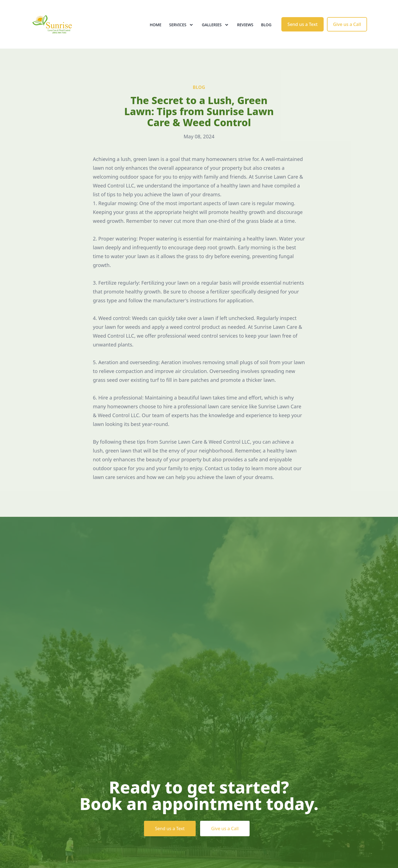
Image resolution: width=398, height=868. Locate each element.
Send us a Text (303, 24)
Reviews (245, 25)
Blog (266, 25)
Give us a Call (347, 24)
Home (156, 25)
